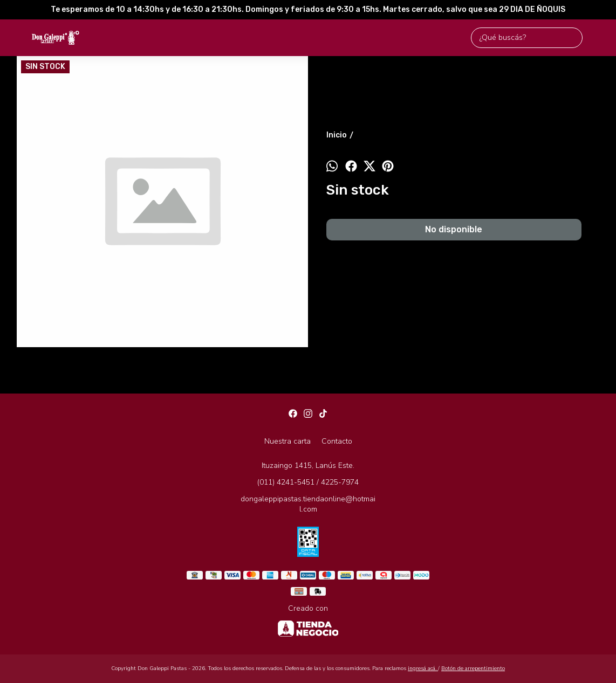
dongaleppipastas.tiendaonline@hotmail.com (308, 504)
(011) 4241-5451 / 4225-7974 (308, 482)
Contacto (337, 441)
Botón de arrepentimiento (473, 668)
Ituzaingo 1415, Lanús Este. (308, 465)
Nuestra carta (288, 441)
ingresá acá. (423, 668)
